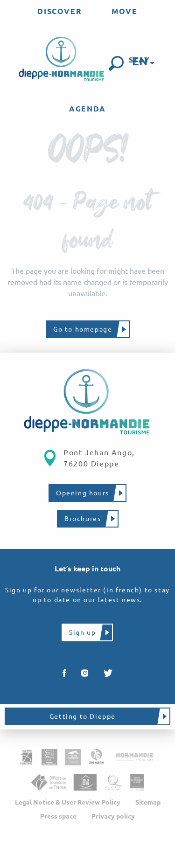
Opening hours (83, 493)
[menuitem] (59, 11)
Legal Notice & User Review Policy (68, 802)
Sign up (82, 632)
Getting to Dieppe (83, 716)
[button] (116, 63)
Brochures (83, 519)
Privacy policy (113, 816)
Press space (58, 816)
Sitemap (148, 802)
